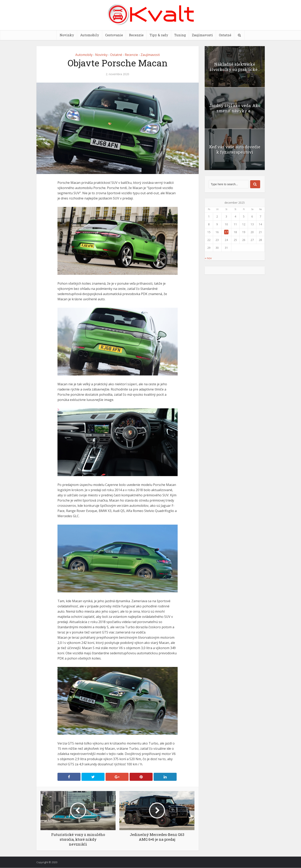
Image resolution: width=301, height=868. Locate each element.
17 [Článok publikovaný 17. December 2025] (226, 232)
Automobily (90, 35)
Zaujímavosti (202, 35)
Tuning (180, 35)
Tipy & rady (159, 35)
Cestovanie (114, 35)
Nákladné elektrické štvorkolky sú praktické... (235, 67)
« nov (208, 258)
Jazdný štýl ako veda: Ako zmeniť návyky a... (235, 108)
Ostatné (225, 35)
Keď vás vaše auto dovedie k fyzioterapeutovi (235, 149)
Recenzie (136, 35)
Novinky (67, 35)
